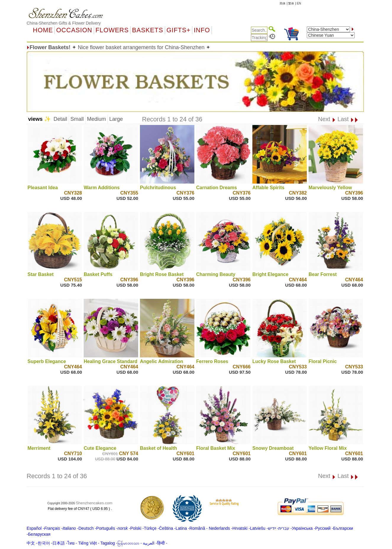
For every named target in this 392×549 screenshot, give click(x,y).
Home (43, 30)
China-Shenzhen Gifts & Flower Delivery (64, 23)
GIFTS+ (179, 30)
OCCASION (74, 30)
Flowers (112, 30)
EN (299, 3)
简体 (283, 3)
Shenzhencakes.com (94, 503)
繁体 (291, 3)
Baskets (147, 30)
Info (202, 30)
